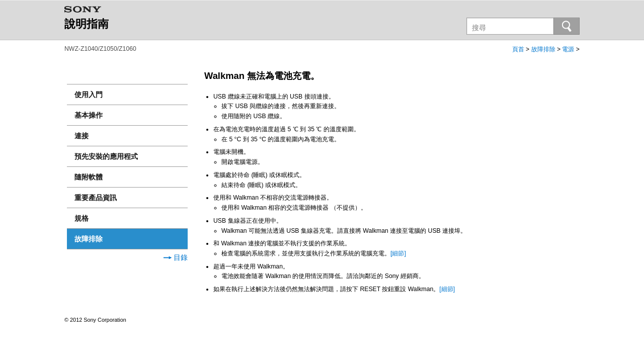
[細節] (398, 253)
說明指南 (87, 24)
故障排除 (543, 49)
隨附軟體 (89, 177)
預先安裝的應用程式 (106, 156)
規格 (82, 218)
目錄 (176, 258)
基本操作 (89, 115)
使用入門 (89, 95)
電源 (568, 49)
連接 (82, 136)
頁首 (518, 49)
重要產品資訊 (96, 198)
